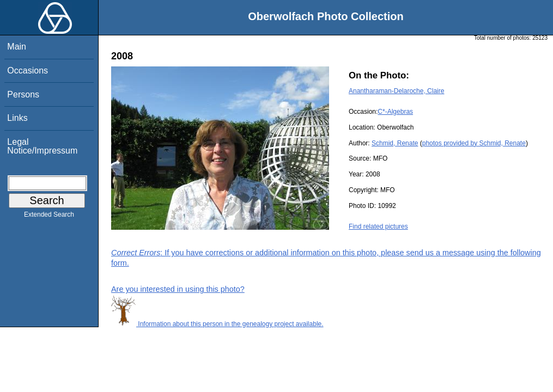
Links (17, 118)
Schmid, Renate (395, 143)
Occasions (28, 71)
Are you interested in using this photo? (178, 289)
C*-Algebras (395, 112)
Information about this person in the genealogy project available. (217, 324)
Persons (23, 94)
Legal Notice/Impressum (42, 146)
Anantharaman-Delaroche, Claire (396, 91)
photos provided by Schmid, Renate (474, 143)
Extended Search (49, 217)
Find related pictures (378, 226)
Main (17, 47)
